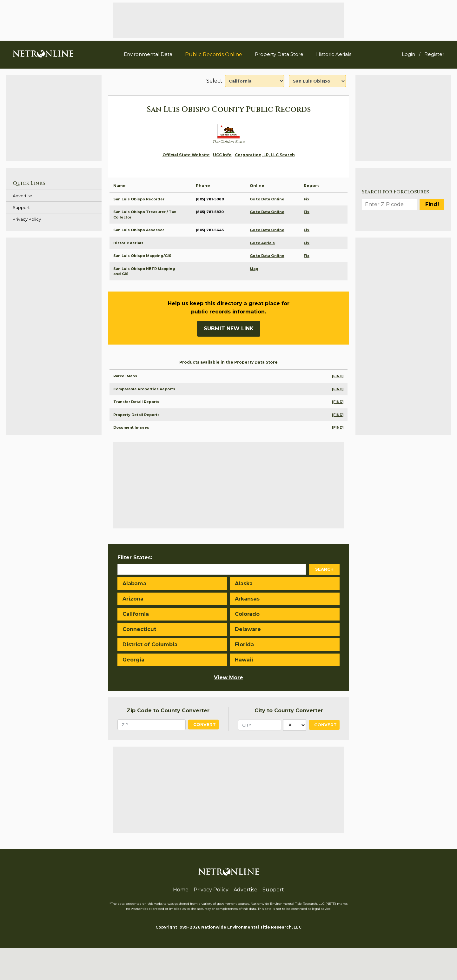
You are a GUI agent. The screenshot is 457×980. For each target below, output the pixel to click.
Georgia (133, 660)
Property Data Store (279, 54)
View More (228, 678)
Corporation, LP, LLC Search (265, 155)
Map (254, 269)
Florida (244, 644)
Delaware (248, 629)
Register (434, 54)
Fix (307, 199)
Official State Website (186, 155)
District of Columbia (150, 644)
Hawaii (244, 660)
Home (181, 890)
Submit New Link (229, 329)
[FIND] (338, 376)
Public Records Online (214, 54)
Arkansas (247, 599)
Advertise (23, 196)
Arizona (133, 599)
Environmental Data (148, 54)
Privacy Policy (27, 219)
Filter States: (135, 557)
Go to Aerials (262, 243)
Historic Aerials (334, 54)
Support (21, 207)
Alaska (244, 584)
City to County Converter (289, 711)
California (136, 614)
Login (408, 54)
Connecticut (139, 629)
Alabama (134, 584)
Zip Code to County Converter (168, 711)
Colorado (247, 614)
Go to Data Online (267, 199)
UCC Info (222, 155)
